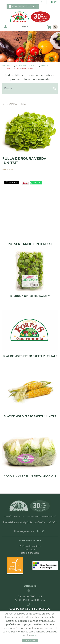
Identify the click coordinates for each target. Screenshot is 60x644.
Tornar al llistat (15, 104)
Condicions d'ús (30, 553)
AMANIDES (46, 66)
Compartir (36, 183)
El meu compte (5, 27)
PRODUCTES (8, 66)
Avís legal (30, 550)
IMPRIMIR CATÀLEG (23, 7)
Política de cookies (30, 546)
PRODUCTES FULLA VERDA (27, 66)
